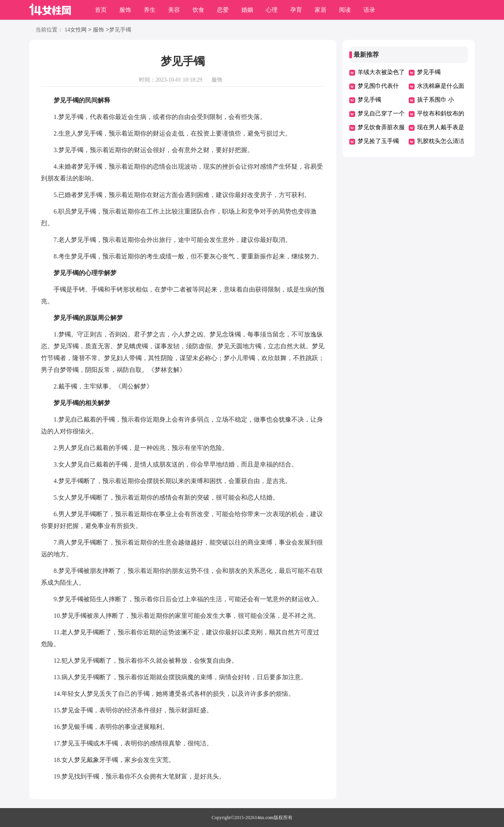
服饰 (125, 10)
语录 (369, 10)
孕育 (296, 10)
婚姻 (247, 10)
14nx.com (264, 818)
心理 (272, 10)
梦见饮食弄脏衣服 (381, 127)
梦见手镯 (429, 72)
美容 (174, 10)
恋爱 (223, 10)
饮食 (198, 10)
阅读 (345, 10)
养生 (150, 10)
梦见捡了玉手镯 (378, 141)
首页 (101, 10)
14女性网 (76, 30)
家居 (321, 10)
